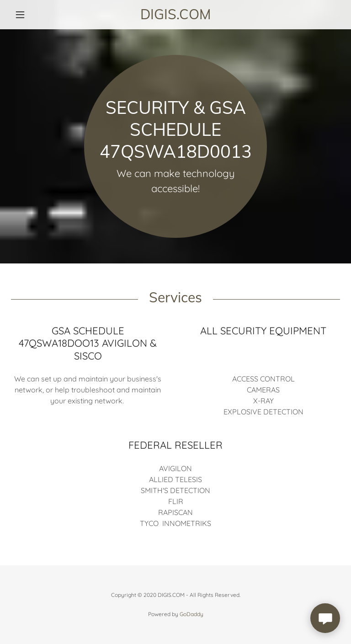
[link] (175, 16)
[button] (36, 15)
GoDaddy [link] (191, 614)
